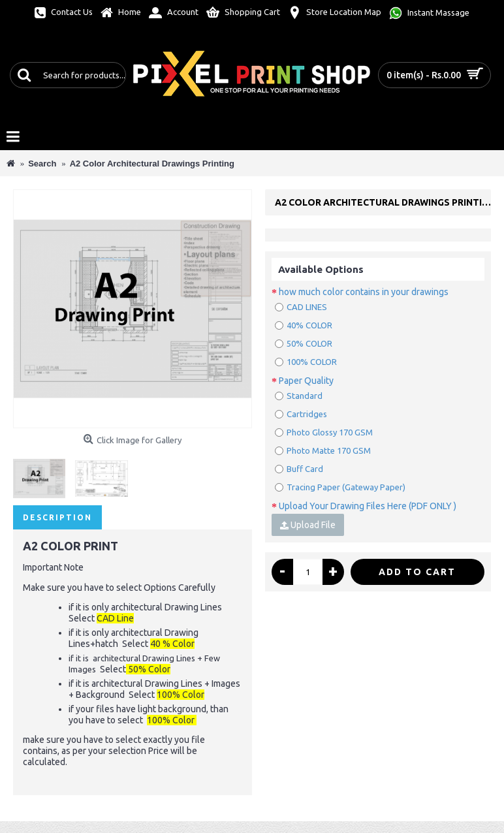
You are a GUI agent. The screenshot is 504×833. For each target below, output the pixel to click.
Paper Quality (306, 381)
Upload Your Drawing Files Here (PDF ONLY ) (368, 506)
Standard (299, 396)
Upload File (308, 525)
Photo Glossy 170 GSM (324, 432)
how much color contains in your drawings (364, 292)
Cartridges (301, 414)
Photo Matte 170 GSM (323, 450)
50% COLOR (304, 343)
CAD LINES (301, 307)
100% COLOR (306, 362)
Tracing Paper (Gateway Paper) (340, 487)
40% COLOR (304, 325)
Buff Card (299, 469)
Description (57, 517)
